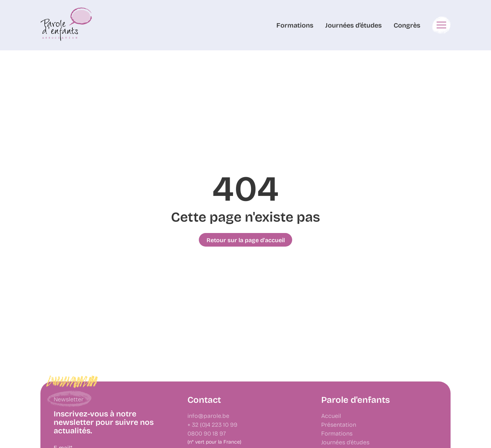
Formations (295, 25)
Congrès (407, 25)
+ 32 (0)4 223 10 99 (212, 424)
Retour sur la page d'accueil (246, 240)
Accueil (331, 415)
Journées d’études (354, 25)
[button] (441, 25)
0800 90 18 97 (207, 433)
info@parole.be (208, 415)
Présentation (339, 424)
